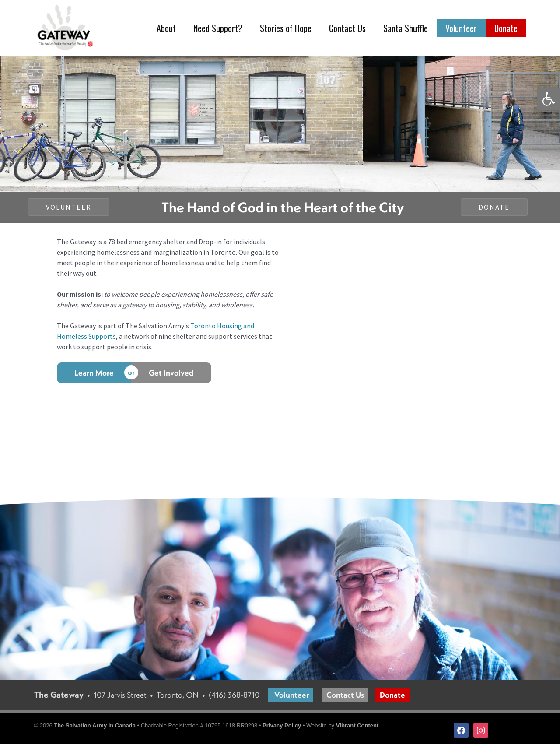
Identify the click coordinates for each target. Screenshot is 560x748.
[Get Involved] (171, 377)
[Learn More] (94, 377)
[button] (549, 99)
